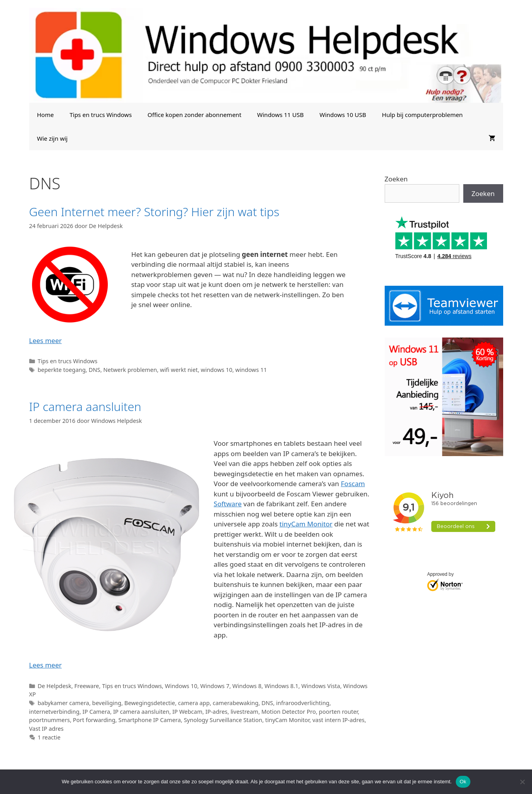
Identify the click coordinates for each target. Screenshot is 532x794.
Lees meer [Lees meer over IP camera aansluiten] (46, 665)
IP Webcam (187, 712)
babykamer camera (63, 703)
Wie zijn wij (53, 138)
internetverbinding (55, 712)
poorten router (338, 712)
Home (46, 115)
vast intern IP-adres (338, 720)
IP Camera (96, 712)
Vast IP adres (46, 729)
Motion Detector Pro (289, 712)
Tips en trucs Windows (101, 115)
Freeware (86, 686)
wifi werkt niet (179, 370)
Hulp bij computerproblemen (422, 115)
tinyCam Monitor (306, 524)
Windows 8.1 (282, 686)
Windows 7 (215, 686)
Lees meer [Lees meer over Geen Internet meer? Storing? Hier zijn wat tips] (46, 340)
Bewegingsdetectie (150, 703)
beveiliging (107, 703)
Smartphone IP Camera (150, 720)
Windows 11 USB (280, 115)
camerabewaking (236, 703)
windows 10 (216, 370)
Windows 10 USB (343, 115)
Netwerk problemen (130, 370)
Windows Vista (321, 686)
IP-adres (216, 712)
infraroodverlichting (303, 703)
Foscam (353, 484)
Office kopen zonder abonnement (195, 115)
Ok (463, 782)
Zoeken (396, 179)
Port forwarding (94, 720)
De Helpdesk (55, 686)
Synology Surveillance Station (223, 720)
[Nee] (522, 782)
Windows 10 (181, 686)
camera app (194, 703)
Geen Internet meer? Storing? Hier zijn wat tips (154, 212)
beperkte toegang (62, 370)
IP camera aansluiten (85, 406)
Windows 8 (247, 686)
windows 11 (251, 370)
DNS (94, 370)
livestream (244, 712)
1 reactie (49, 737)
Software (228, 504)
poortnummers (50, 720)
